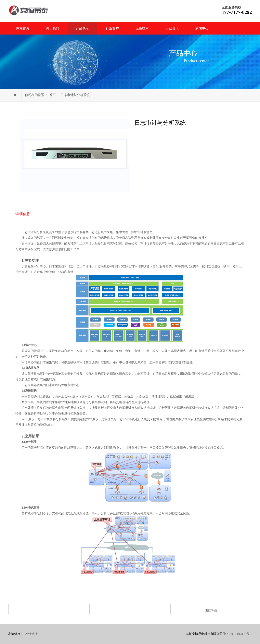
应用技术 (142, 28)
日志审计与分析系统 (75, 95)
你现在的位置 (35, 95)
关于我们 (53, 28)
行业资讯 (172, 28)
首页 (52, 95)
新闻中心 (202, 28)
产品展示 (82, 28)
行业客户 (112, 28)
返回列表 (211, 611)
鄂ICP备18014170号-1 (238, 634)
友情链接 (31, 634)
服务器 (164, 266)
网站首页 (23, 28)
